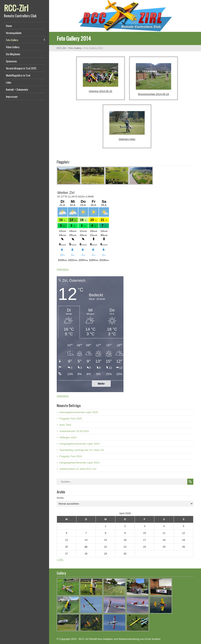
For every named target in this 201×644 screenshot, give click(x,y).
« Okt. (60, 560)
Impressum (12, 96)
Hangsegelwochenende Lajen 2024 (79, 444)
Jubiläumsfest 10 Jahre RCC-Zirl (78, 469)
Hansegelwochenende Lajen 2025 (79, 412)
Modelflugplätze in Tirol (18, 75)
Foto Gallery (12, 40)
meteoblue (63, 269)
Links (9, 82)
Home (9, 26)
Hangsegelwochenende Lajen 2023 (79, 463)
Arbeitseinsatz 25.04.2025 (74, 431)
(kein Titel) (65, 425)
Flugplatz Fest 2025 (71, 419)
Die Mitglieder (13, 54)
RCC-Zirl (16, 8)
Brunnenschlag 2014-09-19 (154, 94)
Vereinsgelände (14, 33)
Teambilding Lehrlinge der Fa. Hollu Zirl (82, 450)
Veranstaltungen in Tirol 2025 (21, 68)
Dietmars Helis (127, 139)
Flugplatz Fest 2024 (71, 456)
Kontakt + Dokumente (17, 89)
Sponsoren (11, 61)
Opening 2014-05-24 (100, 91)
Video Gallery (13, 47)
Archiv (60, 498)
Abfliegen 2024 (68, 437)
